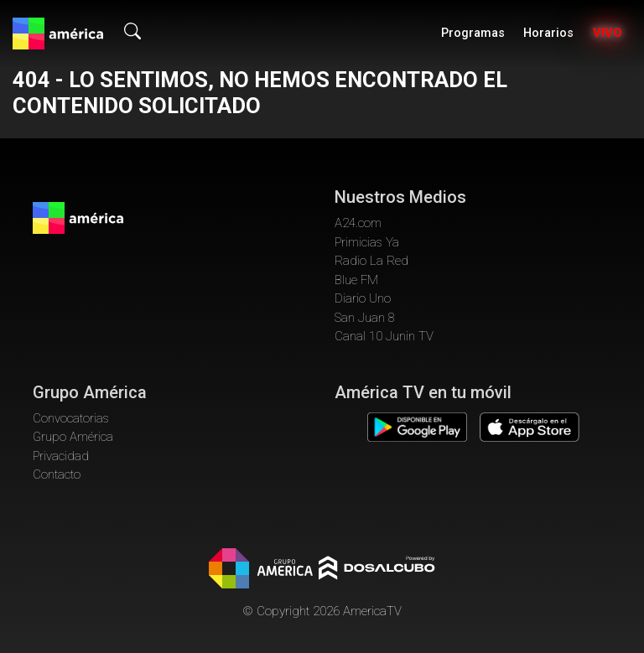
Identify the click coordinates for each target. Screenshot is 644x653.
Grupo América (73, 437)
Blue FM (356, 280)
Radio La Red (371, 261)
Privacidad (61, 456)
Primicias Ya (367, 242)
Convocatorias (71, 418)
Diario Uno (363, 298)
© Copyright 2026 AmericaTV (322, 611)
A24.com (358, 223)
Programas (473, 33)
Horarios (548, 33)
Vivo (608, 33)
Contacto (57, 474)
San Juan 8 (365, 318)
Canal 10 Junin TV (384, 336)
